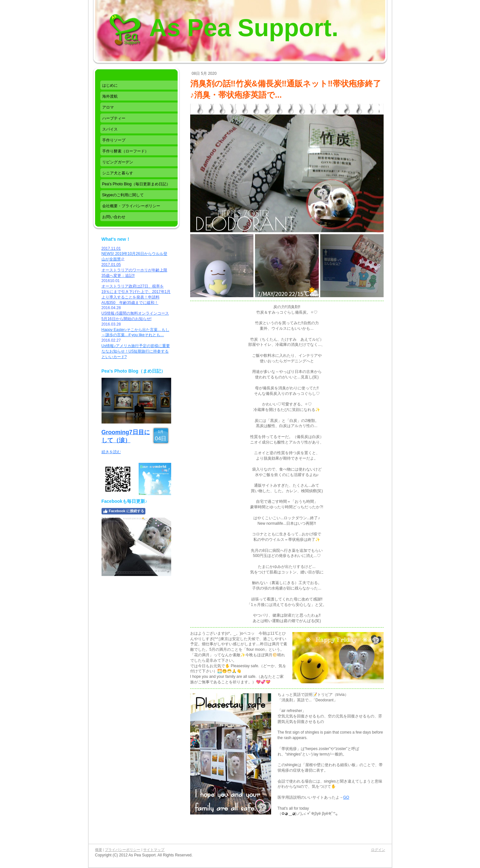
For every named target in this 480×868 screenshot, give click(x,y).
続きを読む (111, 452)
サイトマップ (154, 850)
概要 (99, 850)
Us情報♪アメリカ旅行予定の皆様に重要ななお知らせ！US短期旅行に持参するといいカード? (136, 351)
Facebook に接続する (123, 511)
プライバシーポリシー (122, 850)
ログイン (378, 850)
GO (346, 797)
